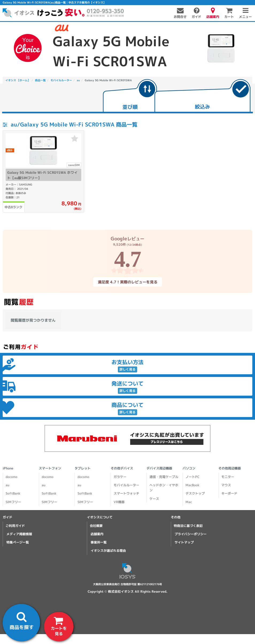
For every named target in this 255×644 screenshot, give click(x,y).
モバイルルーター (126, 485)
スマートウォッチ (126, 493)
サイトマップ (184, 542)
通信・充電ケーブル (164, 477)
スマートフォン (50, 468)
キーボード (229, 493)
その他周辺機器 (230, 468)
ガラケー (120, 477)
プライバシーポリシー (191, 534)
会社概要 (96, 526)
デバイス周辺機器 (159, 468)
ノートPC (192, 477)
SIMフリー (13, 502)
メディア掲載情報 (19, 534)
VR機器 (119, 502)
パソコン (189, 468)
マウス (226, 485)
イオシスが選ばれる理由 (108, 551)
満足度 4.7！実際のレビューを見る (127, 282)
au (7, 485)
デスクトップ (195, 493)
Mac (189, 502)
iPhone (8, 468)
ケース (154, 498)
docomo (11, 477)
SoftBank (13, 493)
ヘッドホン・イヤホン (164, 488)
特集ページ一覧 (18, 542)
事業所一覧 (99, 542)
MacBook (192, 485)
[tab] (130, 96)
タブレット (83, 468)
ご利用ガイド (15, 526)
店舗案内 (97, 534)
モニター (228, 477)
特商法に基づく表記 (188, 526)
